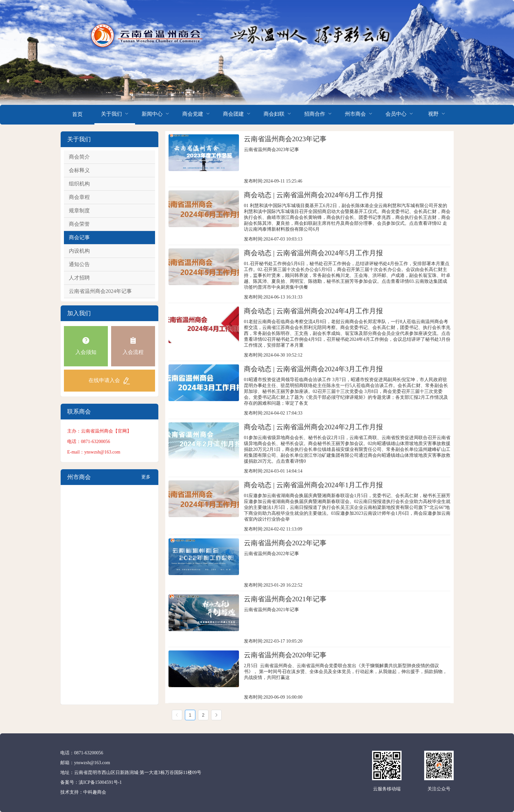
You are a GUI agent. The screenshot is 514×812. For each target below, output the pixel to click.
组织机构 (79, 184)
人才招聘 (79, 278)
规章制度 (79, 211)
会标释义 (79, 170)
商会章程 (79, 197)
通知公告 (79, 264)
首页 (77, 114)
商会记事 (79, 237)
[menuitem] (77, 115)
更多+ (146, 480)
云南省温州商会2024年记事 (100, 291)
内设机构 (79, 251)
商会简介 (79, 157)
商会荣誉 (79, 224)
